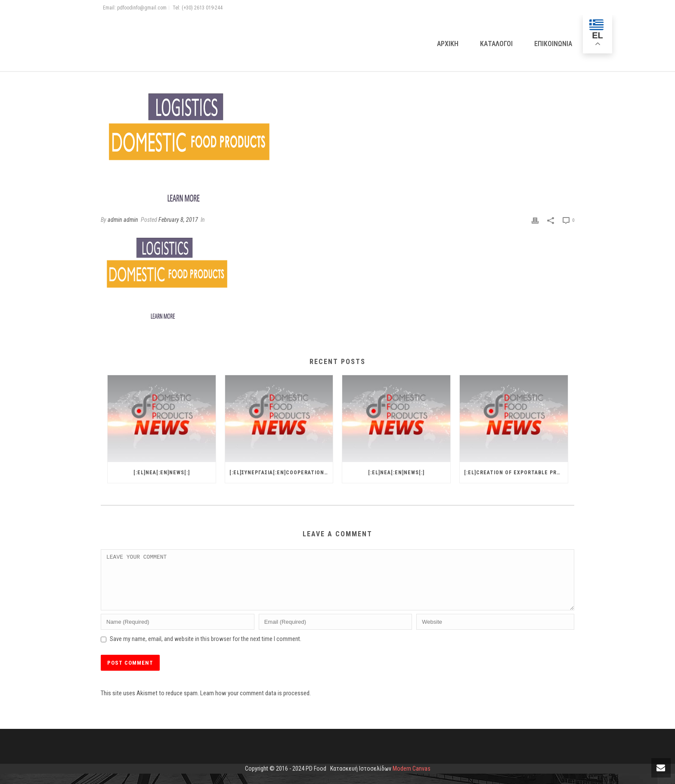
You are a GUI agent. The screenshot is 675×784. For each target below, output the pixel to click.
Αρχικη (448, 44)
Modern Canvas (412, 779)
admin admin (123, 220)
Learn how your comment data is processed (255, 703)
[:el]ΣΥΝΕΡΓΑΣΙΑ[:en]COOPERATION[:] (280, 473)
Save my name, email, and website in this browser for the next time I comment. (206, 649)
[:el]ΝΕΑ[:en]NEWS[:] (162, 473)
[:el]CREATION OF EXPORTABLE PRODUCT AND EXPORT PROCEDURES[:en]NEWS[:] (516, 473)
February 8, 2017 (178, 220)
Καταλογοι (496, 44)
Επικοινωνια (553, 44)
